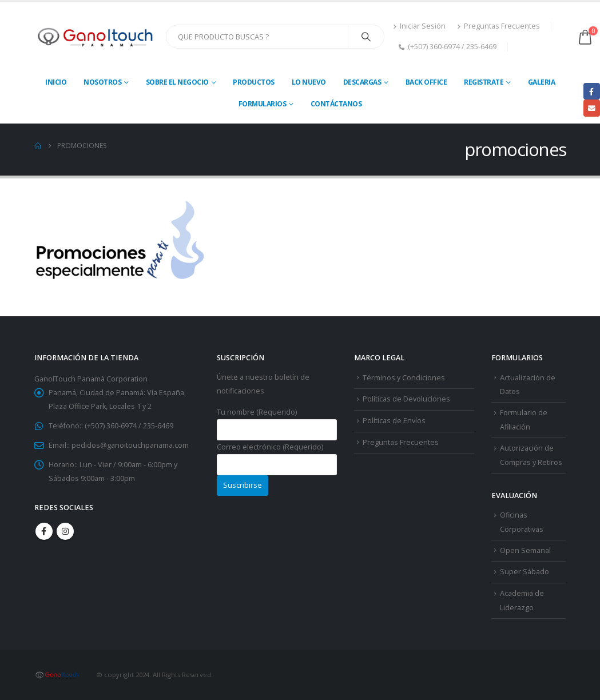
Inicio (56, 82)
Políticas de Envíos (394, 421)
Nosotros (102, 82)
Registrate (484, 82)
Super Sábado (524, 572)
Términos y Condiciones (404, 378)
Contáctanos (336, 104)
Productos (254, 82)
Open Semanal (525, 550)
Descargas (362, 82)
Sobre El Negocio (177, 82)
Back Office (426, 82)
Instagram (65, 531)
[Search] (366, 37)
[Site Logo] (96, 37)
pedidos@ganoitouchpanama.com (130, 445)
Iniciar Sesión (419, 26)
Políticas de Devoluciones (406, 399)
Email (592, 108)
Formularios (263, 104)
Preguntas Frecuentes (498, 26)
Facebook (44, 531)
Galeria (542, 82)
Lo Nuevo (309, 82)
